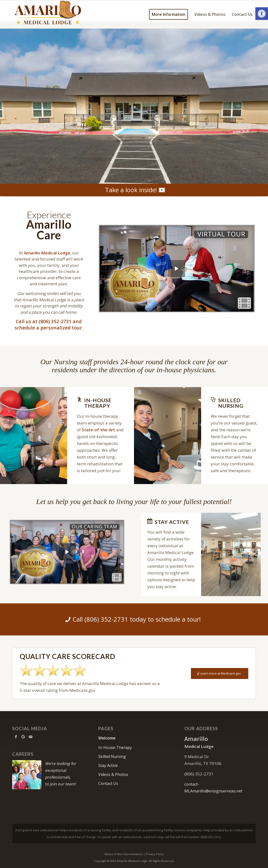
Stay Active (108, 765)
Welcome (107, 738)
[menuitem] (169, 14)
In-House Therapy (115, 747)
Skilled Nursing (112, 756)
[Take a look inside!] (134, 190)
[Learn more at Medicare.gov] (220, 673)
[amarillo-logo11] (57, 14)
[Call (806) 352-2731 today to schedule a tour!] (134, 619)
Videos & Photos (113, 774)
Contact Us (108, 783)
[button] (262, 14)
